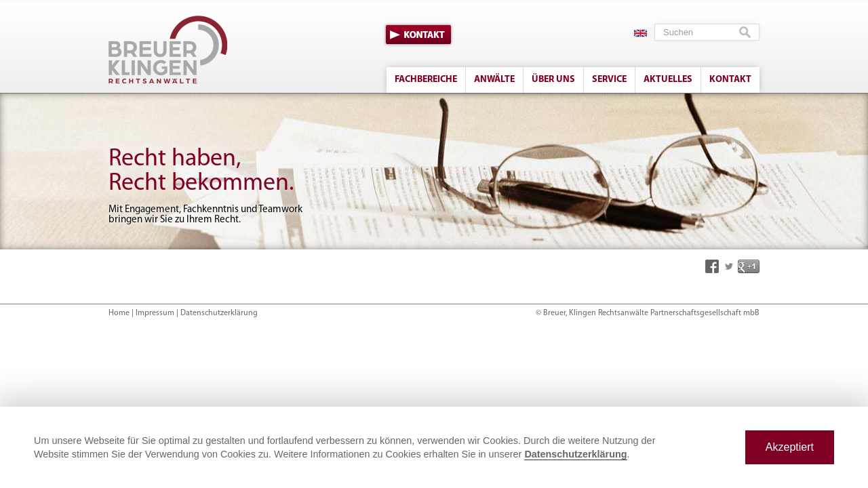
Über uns (553, 80)
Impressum (155, 313)
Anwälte (494, 80)
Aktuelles (668, 80)
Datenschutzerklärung (219, 313)
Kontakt (418, 35)
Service (609, 80)
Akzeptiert (790, 447)
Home (119, 313)
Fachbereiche (426, 80)
